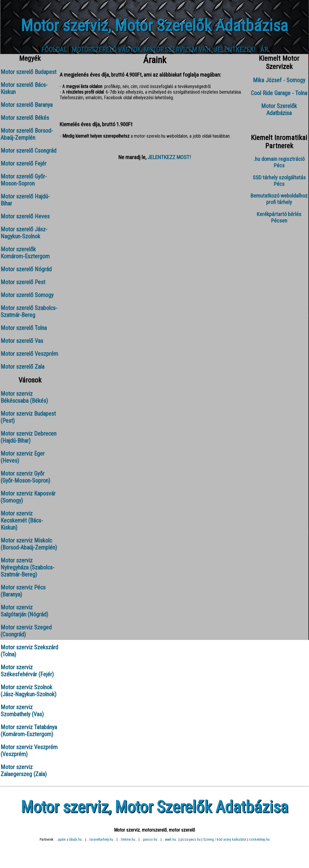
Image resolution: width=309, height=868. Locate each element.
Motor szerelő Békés (25, 118)
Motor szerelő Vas (22, 341)
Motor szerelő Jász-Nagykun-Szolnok (24, 233)
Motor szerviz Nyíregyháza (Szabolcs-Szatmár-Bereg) (27, 567)
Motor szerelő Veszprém (29, 354)
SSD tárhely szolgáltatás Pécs (279, 181)
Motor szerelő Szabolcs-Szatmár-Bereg (29, 311)
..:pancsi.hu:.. (150, 840)
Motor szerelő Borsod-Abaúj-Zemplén (27, 134)
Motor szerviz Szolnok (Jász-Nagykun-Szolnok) (28, 691)
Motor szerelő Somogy (27, 295)
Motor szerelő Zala (22, 367)
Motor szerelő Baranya (27, 105)
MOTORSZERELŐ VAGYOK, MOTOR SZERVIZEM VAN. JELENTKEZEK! (164, 50)
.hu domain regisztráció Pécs (279, 162)
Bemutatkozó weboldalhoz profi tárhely (279, 199)
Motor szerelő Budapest (28, 72)
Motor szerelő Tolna (24, 328)
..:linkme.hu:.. (128, 840)
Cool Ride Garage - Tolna (279, 93)
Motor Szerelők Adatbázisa (279, 109)
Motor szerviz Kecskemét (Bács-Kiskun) (22, 520)
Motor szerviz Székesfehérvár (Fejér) (27, 671)
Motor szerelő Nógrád (26, 269)
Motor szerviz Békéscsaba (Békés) (24, 397)
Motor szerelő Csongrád (28, 151)
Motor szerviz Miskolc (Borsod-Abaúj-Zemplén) (29, 544)
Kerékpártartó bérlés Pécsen (279, 218)
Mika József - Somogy (279, 80)
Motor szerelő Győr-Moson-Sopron (24, 180)
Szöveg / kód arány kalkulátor (225, 840)
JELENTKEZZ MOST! (169, 157)
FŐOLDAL (54, 50)
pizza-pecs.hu (190, 840)
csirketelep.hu (259, 840)
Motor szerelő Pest (23, 282)
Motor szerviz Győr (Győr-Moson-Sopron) (25, 477)
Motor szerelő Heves (25, 216)
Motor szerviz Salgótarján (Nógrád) (24, 611)
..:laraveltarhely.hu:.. (101, 840)
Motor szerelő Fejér (23, 164)
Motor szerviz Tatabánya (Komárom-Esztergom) (29, 731)
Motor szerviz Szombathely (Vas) (22, 711)
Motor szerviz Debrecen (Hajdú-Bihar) (28, 437)
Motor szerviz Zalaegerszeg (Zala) (24, 771)
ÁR (264, 50)
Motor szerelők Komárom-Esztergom (25, 253)
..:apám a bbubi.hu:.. (70, 840)
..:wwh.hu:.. (171, 840)
